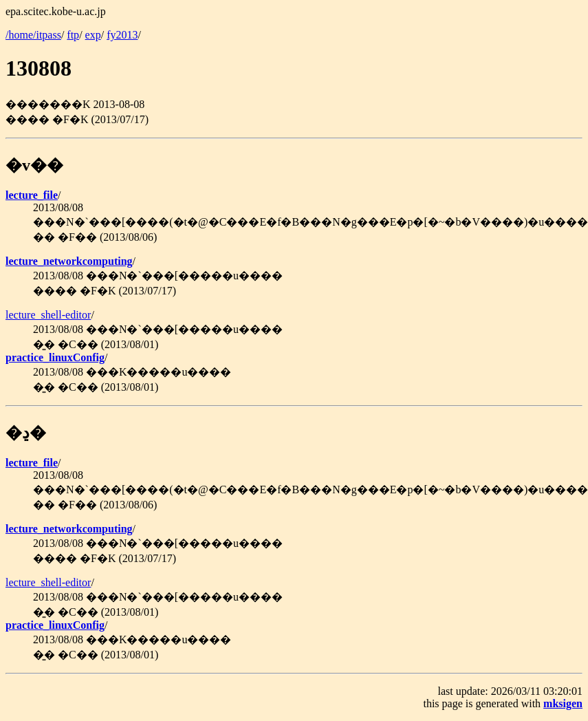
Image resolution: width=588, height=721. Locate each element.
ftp (73, 35)
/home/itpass (33, 35)
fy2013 (122, 35)
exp (93, 35)
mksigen (563, 703)
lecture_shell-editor (48, 315)
